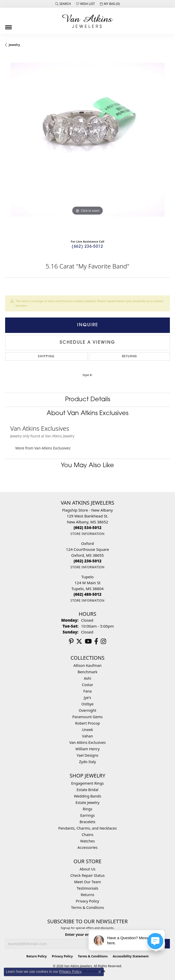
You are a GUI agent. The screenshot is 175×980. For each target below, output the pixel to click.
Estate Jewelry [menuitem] (87, 803)
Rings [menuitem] (87, 809)
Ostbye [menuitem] (87, 704)
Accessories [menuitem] (87, 847)
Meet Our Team (87, 882)
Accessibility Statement (131, 956)
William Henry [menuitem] (87, 749)
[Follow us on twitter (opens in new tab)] (79, 641)
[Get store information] (87, 534)
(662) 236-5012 (87, 247)
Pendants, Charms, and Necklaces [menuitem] (87, 828)
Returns (130, 357)
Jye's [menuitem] (87, 698)
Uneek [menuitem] (87, 730)
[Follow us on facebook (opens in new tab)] (96, 641)
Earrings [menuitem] (87, 815)
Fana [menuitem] (87, 691)
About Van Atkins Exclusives (87, 414)
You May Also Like (87, 466)
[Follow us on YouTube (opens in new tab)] (88, 641)
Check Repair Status (88, 875)
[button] (63, 4)
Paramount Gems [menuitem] (87, 717)
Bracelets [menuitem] (87, 822)
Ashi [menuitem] (87, 678)
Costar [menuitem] (88, 685)
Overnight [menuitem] (87, 710)
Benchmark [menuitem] (87, 672)
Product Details (88, 400)
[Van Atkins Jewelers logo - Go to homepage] (88, 21)
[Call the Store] (87, 527)
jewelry (14, 45)
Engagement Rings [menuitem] (88, 783)
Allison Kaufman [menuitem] (88, 665)
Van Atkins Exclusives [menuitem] (87, 742)
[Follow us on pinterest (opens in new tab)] (71, 641)
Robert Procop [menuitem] (87, 723)
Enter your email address (87, 934)
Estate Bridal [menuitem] (87, 790)
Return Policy (37, 956)
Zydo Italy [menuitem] (87, 762)
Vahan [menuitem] (87, 736)
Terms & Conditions (93, 956)
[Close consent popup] (100, 972)
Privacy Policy (87, 901)
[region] (87, 145)
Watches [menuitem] (87, 841)
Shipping (46, 357)
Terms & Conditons (87, 907)
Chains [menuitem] (88, 835)
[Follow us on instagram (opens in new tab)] (103, 641)
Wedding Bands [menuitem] (87, 796)
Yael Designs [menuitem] (87, 755)
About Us (88, 869)
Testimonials (87, 888)
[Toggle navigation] (8, 25)
